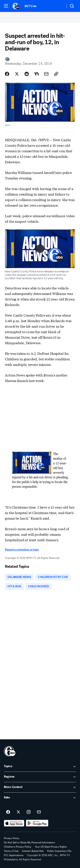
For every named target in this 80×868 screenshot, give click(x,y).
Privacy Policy (12, 838)
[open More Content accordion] (40, 787)
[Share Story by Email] (46, 74)
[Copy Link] (56, 74)
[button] (6, 6)
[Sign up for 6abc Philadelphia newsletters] (39, 812)
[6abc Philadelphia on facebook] (8, 812)
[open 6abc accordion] (40, 798)
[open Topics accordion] (40, 767)
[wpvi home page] (10, 751)
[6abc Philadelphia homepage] (16, 6)
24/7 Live (30, 6)
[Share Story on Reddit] (27, 74)
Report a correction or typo (22, 550)
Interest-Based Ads (33, 851)
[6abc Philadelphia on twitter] (18, 812)
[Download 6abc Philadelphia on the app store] (14, 823)
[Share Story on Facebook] (7, 74)
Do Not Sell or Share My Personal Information (29, 843)
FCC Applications (14, 855)
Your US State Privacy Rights (51, 847)
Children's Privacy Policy (18, 847)
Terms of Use (11, 851)
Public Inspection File (59, 851)
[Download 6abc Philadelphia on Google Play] (37, 823)
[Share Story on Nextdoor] (36, 74)
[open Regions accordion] (40, 777)
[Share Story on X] (17, 74)
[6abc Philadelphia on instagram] (29, 812)
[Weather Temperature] (59, 6)
